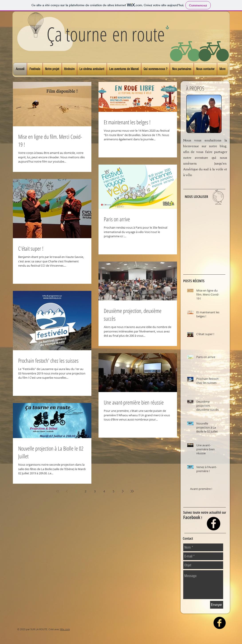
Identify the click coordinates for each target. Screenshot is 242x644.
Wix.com (65, 629)
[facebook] (220, 623)
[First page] (58, 491)
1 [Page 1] (76, 491)
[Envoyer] (217, 605)
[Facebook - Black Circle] (213, 524)
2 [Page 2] (86, 491)
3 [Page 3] (95, 491)
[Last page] (132, 491)
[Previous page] (67, 491)
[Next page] (123, 491)
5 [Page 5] (113, 491)
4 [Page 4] (104, 491)
